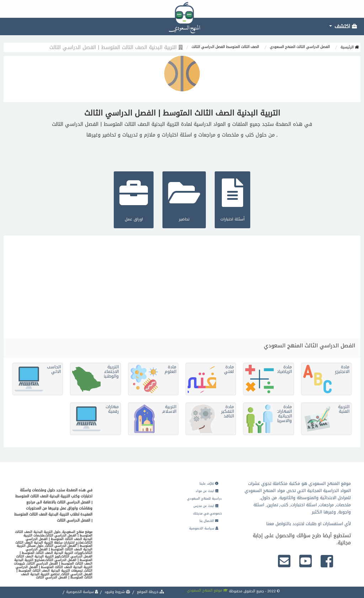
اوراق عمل (134, 199)
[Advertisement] (182, 285)
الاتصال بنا (209, 521)
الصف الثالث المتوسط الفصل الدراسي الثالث (225, 47)
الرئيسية (350, 47)
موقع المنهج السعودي (207, 590)
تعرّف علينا (209, 484)
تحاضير (184, 199)
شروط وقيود (117, 592)
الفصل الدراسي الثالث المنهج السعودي (300, 47)
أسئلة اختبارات (232, 199)
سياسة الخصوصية (204, 528)
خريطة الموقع (150, 592)
